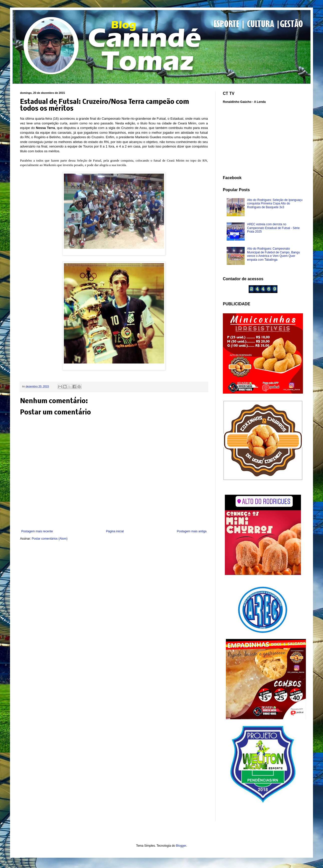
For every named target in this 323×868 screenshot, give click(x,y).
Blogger (181, 846)
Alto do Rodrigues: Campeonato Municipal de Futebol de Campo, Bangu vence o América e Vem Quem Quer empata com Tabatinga (274, 254)
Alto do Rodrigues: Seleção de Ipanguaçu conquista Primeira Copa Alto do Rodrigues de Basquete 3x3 (275, 204)
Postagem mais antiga (192, 531)
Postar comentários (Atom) (50, 539)
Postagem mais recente (37, 531)
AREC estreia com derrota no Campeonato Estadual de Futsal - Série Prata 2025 (273, 228)
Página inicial (115, 531)
